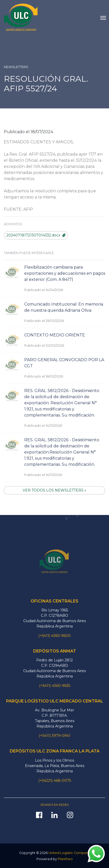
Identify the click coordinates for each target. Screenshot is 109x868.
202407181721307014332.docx (36, 235)
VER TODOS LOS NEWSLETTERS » (54, 490)
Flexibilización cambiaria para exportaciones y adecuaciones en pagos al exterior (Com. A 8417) (65, 273)
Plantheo (65, 859)
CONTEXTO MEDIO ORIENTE (55, 335)
